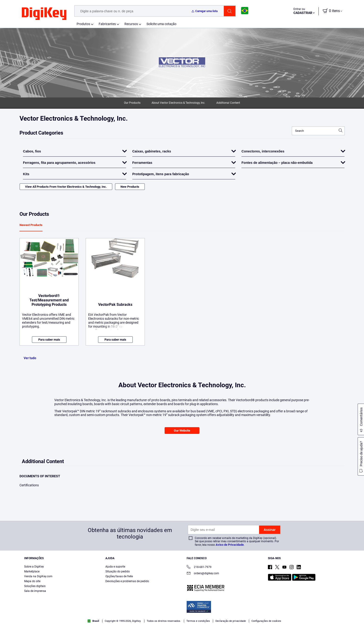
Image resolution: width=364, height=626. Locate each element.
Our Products (132, 103)
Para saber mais (49, 340)
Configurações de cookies (266, 621)
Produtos (83, 24)
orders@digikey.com (203, 574)
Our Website (182, 431)
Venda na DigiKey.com (38, 576)
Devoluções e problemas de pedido (127, 581)
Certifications (29, 485)
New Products (130, 187)
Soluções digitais (35, 586)
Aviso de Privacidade (230, 545)
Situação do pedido (118, 571)
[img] (44, 14)
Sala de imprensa (35, 591)
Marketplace (32, 571)
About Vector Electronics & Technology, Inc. (178, 103)
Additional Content (228, 103)
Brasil (93, 621)
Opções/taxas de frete (119, 576)
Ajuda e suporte (115, 567)
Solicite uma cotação (161, 24)
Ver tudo (30, 358)
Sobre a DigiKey (34, 567)
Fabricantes (107, 24)
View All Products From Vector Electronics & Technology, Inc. (66, 187)
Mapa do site (32, 581)
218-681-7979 (199, 567)
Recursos (131, 24)
